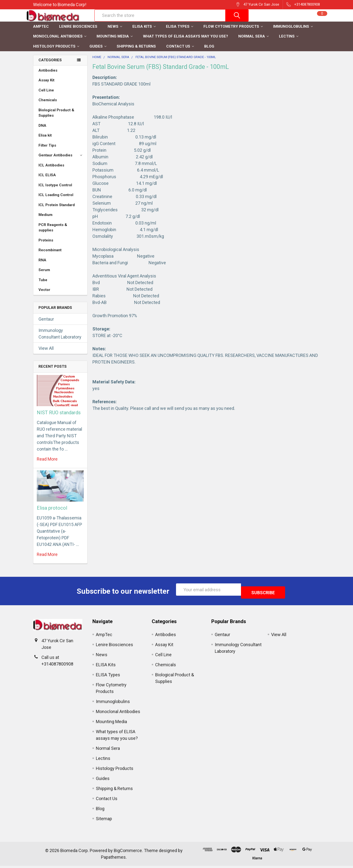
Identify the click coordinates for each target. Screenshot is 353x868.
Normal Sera (253, 41)
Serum (44, 275)
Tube (43, 285)
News (115, 32)
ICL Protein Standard (57, 210)
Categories (50, 65)
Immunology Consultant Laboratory (60, 339)
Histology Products (56, 51)
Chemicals (48, 105)
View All (46, 353)
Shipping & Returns (136, 51)
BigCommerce (128, 853)
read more (47, 464)
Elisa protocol (52, 513)
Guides (98, 51)
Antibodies (48, 75)
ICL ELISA (47, 180)
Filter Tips (47, 151)
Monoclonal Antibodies (60, 41)
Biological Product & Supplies (56, 118)
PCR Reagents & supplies (53, 233)
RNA (42, 265)
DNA (42, 131)
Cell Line (46, 95)
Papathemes (113, 859)
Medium (45, 220)
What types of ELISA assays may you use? (185, 41)
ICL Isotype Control (55, 190)
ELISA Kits (144, 32)
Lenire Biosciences (78, 32)
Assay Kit (46, 85)
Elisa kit (45, 140)
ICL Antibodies (51, 170)
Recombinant (50, 255)
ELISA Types (180, 32)
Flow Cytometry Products (233, 32)
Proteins (46, 245)
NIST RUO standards (59, 418)
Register (270, 21)
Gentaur (46, 324)
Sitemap (104, 821)
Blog (209, 51)
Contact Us (180, 51)
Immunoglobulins (293, 32)
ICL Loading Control (56, 200)
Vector (44, 295)
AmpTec (41, 32)
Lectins (289, 41)
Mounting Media (115, 41)
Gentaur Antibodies (61, 160)
